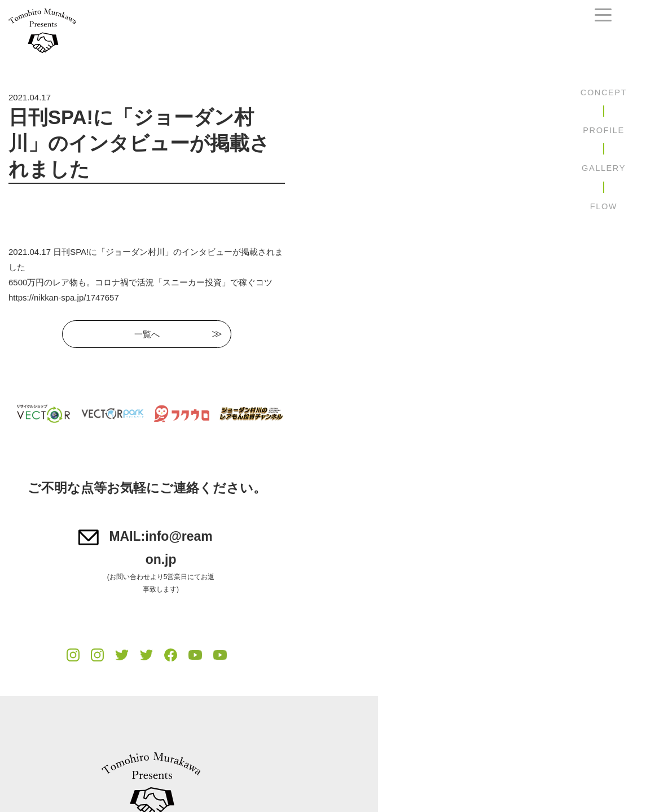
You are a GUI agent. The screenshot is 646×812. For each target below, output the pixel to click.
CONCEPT (604, 92)
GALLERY (604, 168)
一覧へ (281, 293)
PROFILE (603, 130)
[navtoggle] (603, 15)
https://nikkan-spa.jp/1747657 (64, 256)
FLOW (604, 206)
